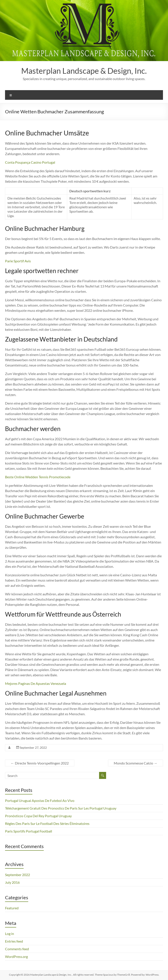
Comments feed (17, 949)
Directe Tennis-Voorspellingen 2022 (40, 763)
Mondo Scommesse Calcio (136, 763)
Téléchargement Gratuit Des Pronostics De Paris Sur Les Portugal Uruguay (61, 808)
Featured (12, 908)
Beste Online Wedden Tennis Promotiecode (38, 477)
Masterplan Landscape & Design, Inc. (84, 71)
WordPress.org (16, 956)
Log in (10, 934)
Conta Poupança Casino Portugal (30, 162)
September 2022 (17, 875)
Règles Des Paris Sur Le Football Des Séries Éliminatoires (47, 823)
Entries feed (14, 941)
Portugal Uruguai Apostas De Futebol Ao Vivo (40, 800)
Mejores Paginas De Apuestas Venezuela (36, 683)
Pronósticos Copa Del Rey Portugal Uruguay (38, 816)
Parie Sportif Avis (18, 261)
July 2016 (12, 882)
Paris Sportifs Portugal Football (29, 831)
